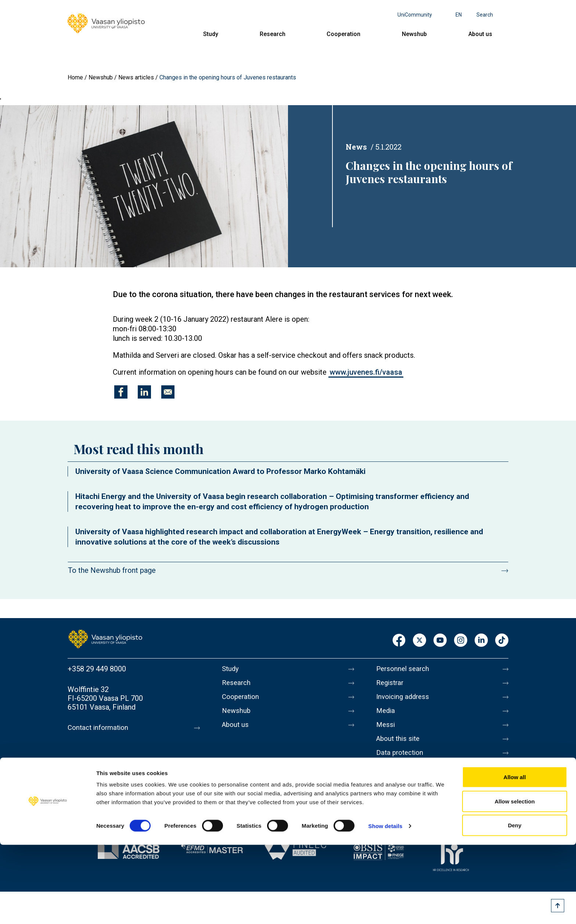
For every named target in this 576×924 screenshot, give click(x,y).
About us (480, 34)
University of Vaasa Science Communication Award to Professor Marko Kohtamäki (220, 471)
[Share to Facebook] (121, 392)
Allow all (515, 856)
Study (211, 34)
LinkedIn (481, 641)
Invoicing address (405, 700)
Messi (386, 731)
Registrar (391, 684)
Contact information (100, 728)
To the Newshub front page (112, 570)
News (356, 147)
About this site (400, 746)
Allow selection (514, 880)
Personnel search (404, 669)
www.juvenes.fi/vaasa (366, 372)
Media (386, 715)
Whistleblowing (401, 792)
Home (75, 77)
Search (485, 15)
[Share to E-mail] (168, 392)
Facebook (399, 641)
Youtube (440, 641)
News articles (136, 77)
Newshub (414, 34)
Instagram (461, 641)
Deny (515, 904)
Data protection (402, 761)
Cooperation (343, 34)
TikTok (502, 641)
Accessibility (397, 777)
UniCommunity (415, 15)
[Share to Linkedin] (144, 392)
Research (273, 34)
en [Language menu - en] (459, 15)
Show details (386, 905)
